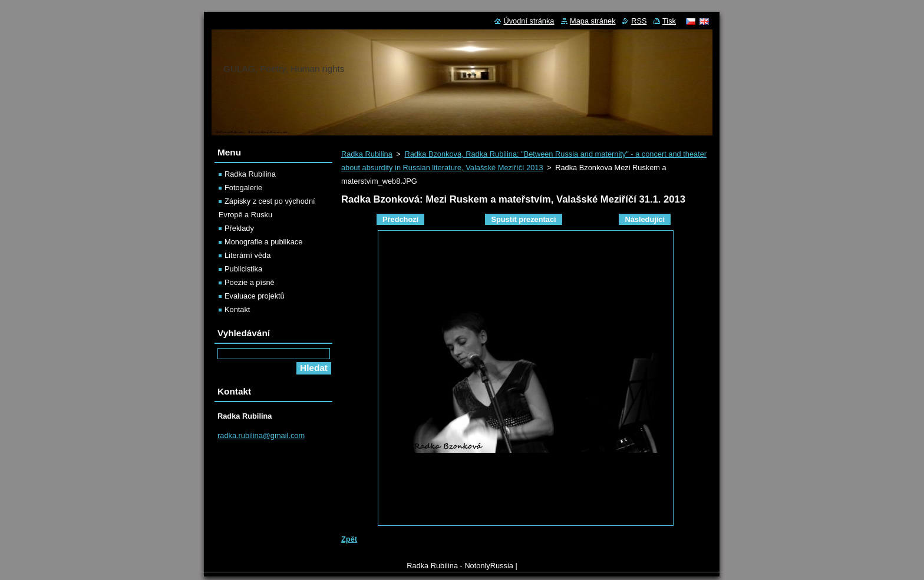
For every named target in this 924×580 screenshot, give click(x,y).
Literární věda (247, 255)
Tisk (669, 21)
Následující (645, 219)
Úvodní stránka (529, 21)
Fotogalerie (243, 188)
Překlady (239, 228)
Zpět (349, 539)
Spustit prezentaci (523, 219)
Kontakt (237, 309)
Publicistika (243, 269)
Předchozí (400, 219)
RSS (639, 21)
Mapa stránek (593, 21)
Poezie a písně (250, 282)
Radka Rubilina (367, 154)
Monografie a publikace (263, 242)
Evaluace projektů (255, 296)
